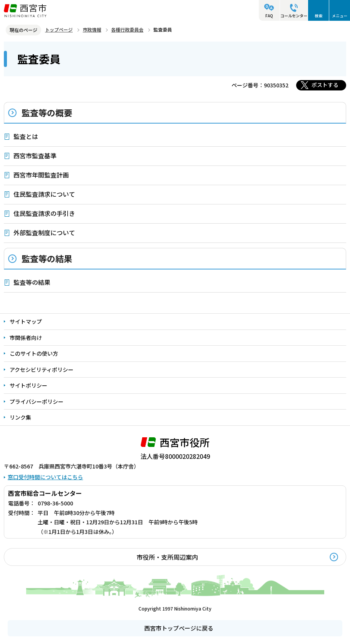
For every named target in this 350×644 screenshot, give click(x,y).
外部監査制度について (44, 233)
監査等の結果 (47, 258)
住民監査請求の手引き (44, 213)
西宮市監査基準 (35, 156)
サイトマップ (26, 321)
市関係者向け (26, 338)
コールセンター (294, 16)
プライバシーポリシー (37, 401)
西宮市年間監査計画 (41, 175)
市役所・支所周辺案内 (167, 557)
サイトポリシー (28, 385)
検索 (318, 16)
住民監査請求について (44, 194)
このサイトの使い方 (34, 353)
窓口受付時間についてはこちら (45, 477)
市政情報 (92, 29)
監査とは (26, 136)
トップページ (59, 29)
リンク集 (20, 417)
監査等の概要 (47, 112)
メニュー (340, 16)
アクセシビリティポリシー (42, 370)
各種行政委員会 (127, 29)
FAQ (269, 16)
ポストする (325, 85)
